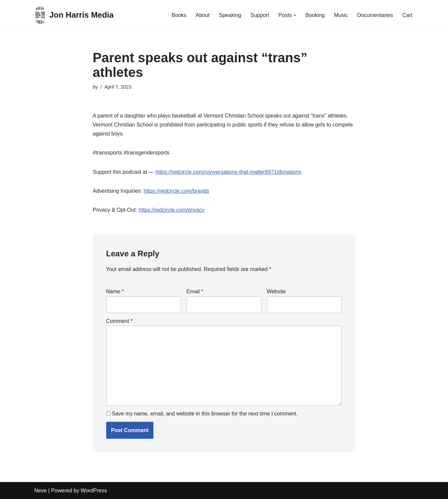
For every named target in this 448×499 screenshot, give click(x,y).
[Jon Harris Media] (74, 15)
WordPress (94, 491)
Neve (40, 491)
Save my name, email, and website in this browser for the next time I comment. (205, 414)
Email (195, 291)
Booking (315, 15)
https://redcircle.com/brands (176, 191)
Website (276, 291)
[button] (295, 15)
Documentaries (375, 15)
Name (115, 291)
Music (341, 15)
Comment (119, 321)
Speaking (230, 15)
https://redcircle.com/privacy (171, 210)
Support (260, 15)
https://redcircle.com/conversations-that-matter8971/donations (228, 172)
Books (179, 15)
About (203, 15)
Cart (407, 15)
